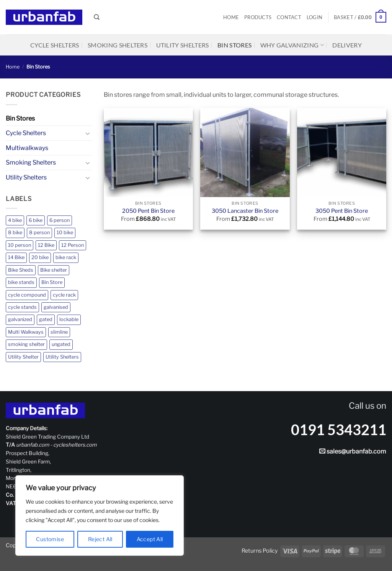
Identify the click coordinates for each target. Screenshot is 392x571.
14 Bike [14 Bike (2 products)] (16, 257)
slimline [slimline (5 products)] (59, 332)
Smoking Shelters (118, 45)
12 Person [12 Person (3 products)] (73, 245)
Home (231, 17)
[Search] (97, 17)
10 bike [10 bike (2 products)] (65, 232)
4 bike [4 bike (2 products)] (15, 220)
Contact (289, 17)
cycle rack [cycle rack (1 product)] (64, 295)
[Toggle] (88, 133)
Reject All (100, 539)
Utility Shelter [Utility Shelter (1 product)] (23, 357)
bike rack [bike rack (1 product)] (66, 257)
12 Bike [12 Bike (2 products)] (46, 245)
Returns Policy (260, 551)
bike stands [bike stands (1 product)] (21, 282)
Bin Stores (234, 45)
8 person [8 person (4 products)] (39, 232)
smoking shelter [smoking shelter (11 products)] (26, 344)
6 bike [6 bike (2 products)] (36, 220)
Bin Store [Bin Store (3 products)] (52, 282)
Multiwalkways (27, 148)
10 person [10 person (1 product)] (20, 245)
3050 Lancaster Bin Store (245, 211)
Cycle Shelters (55, 45)
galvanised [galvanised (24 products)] (56, 307)
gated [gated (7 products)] (46, 319)
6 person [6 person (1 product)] (60, 220)
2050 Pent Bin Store (148, 211)
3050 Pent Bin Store (342, 211)
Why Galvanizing (292, 45)
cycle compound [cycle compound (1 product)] (27, 295)
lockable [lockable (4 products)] (69, 319)
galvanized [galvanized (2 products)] (20, 319)
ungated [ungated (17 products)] (61, 344)
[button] (314, 17)
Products (258, 17)
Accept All (150, 539)
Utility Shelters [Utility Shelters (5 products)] (62, 357)
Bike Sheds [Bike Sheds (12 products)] (21, 270)
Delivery (347, 45)
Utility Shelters (183, 45)
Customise (50, 539)
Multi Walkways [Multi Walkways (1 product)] (26, 332)
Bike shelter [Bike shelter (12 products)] (54, 270)
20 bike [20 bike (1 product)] (40, 257)
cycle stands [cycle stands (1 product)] (22, 307)
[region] (100, 516)
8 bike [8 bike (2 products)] (15, 232)
